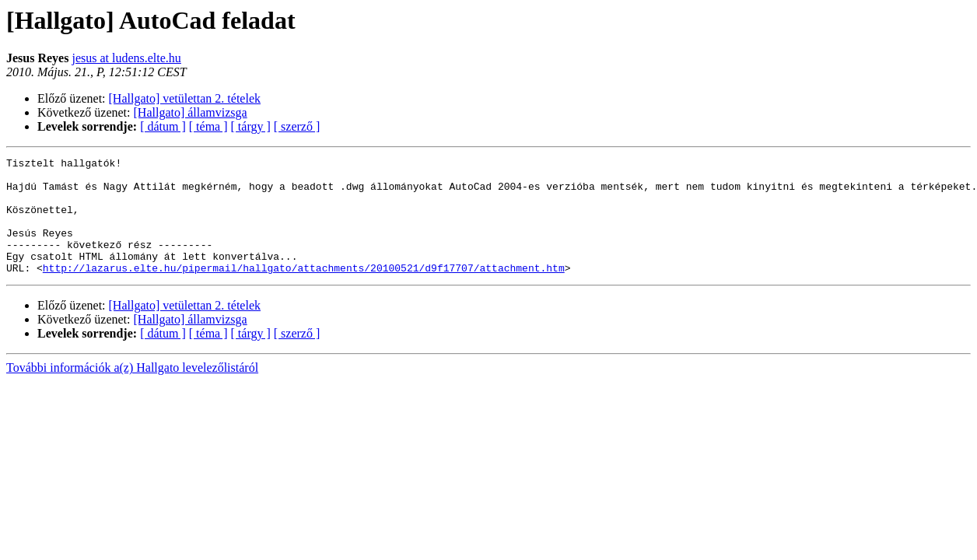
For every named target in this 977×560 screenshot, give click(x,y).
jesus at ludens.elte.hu (126, 58)
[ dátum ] (163, 126)
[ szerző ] (297, 126)
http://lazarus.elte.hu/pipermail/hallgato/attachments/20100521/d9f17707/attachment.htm (304, 291)
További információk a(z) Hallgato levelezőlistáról (132, 391)
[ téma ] (208, 126)
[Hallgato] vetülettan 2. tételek (185, 98)
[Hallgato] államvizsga (191, 112)
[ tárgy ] (251, 126)
